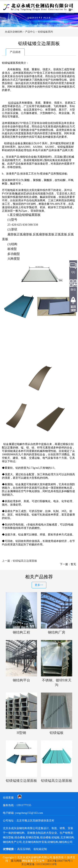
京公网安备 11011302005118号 (39, 864)
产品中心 (30, 32)
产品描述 (15, 52)
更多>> (39, 585)
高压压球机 (24, 849)
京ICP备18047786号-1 (60, 861)
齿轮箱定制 (40, 849)
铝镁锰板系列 (45, 32)
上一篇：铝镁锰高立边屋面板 (19, 561)
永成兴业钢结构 (14, 32)
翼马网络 (16, 861)
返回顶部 (73, 309)
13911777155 (24, 805)
